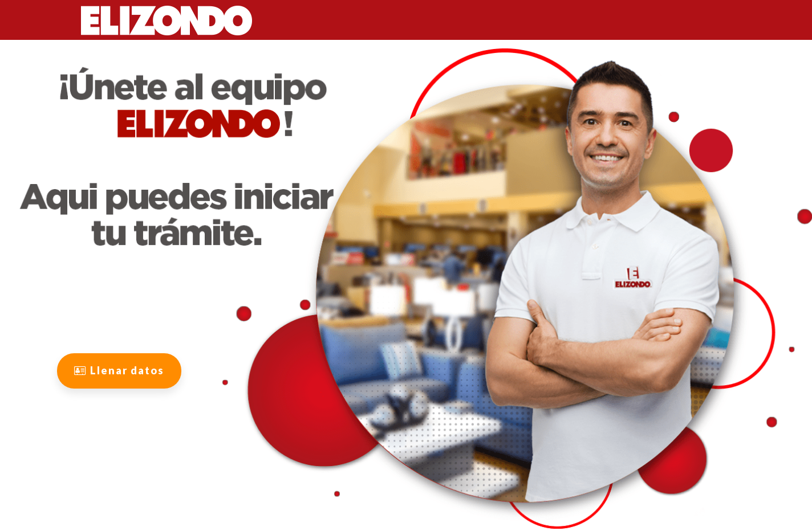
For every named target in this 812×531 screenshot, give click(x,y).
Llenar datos (119, 370)
